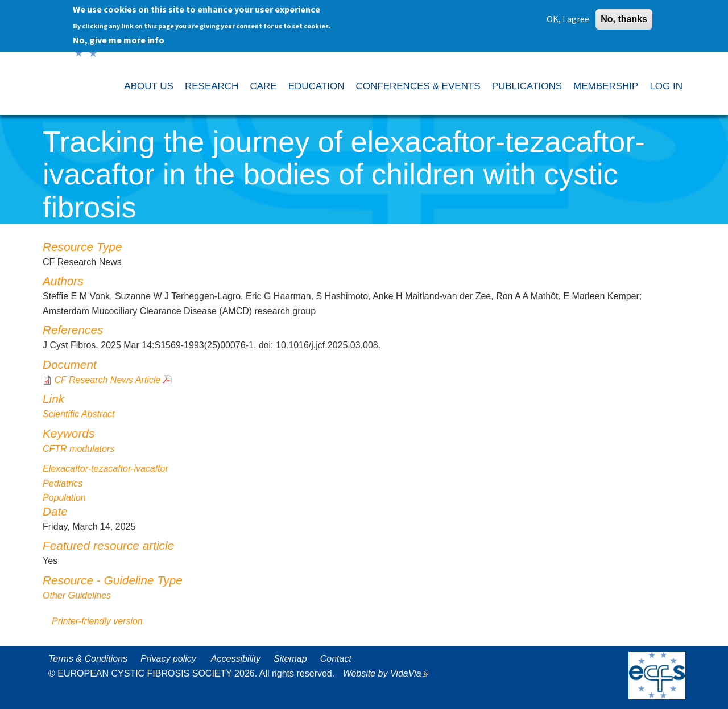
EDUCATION (317, 86)
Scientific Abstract (79, 414)
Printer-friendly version (97, 621)
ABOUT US (149, 86)
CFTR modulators (78, 449)
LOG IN (666, 86)
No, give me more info (119, 38)
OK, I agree (568, 17)
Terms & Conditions (88, 659)
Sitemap (290, 659)
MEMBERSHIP (606, 86)
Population (64, 498)
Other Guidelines (77, 595)
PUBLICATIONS (527, 86)
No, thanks (624, 17)
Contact (336, 659)
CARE (263, 86)
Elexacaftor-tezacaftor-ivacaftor (106, 469)
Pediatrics (63, 483)
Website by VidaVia (388, 673)
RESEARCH (212, 86)
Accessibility (236, 659)
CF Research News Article (107, 380)
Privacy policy (168, 659)
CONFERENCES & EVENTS (418, 86)
